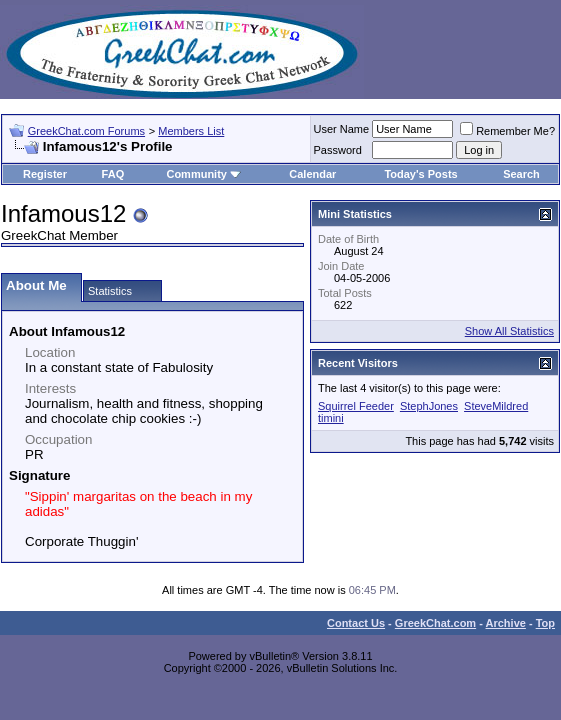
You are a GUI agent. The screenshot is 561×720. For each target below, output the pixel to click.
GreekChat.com (435, 623)
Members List (191, 131)
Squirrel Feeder (356, 406)
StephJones (429, 406)
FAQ (113, 174)
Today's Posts (420, 174)
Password (338, 150)
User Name (342, 129)
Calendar (312, 174)
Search (521, 174)
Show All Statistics (509, 331)
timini (331, 418)
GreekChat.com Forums (86, 131)
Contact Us (356, 623)
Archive (506, 623)
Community (203, 174)
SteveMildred (496, 406)
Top (545, 623)
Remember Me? (507, 131)
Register (45, 174)
